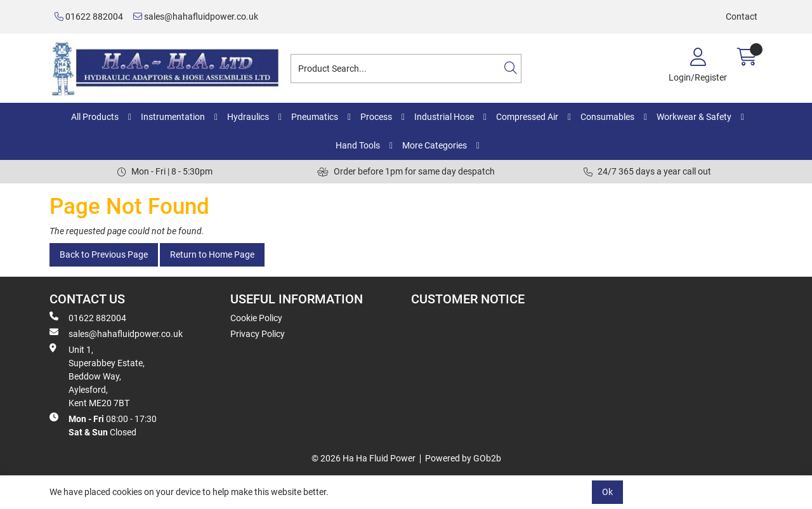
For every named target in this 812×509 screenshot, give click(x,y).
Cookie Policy (256, 318)
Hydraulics (248, 117)
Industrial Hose (444, 117)
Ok (607, 492)
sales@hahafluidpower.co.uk (196, 17)
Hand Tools (358, 145)
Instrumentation (173, 117)
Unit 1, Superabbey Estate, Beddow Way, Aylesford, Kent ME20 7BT (97, 376)
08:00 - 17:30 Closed (103, 425)
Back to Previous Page (104, 255)
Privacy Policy (258, 334)
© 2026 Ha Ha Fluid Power (363, 458)
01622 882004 (89, 17)
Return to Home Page (212, 255)
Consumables (607, 117)
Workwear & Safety (694, 117)
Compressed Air (527, 117)
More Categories (435, 145)
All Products (95, 117)
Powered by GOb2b (463, 458)
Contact (742, 17)
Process (376, 117)
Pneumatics (315, 117)
